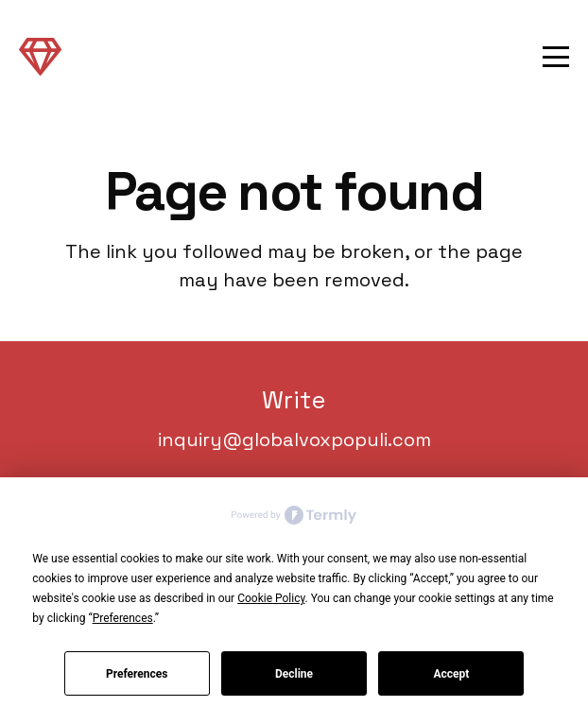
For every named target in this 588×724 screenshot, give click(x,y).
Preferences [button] (123, 618)
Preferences (137, 674)
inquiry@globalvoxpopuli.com (294, 440)
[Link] (40, 56)
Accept (451, 674)
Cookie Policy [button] (271, 598)
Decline (294, 674)
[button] (556, 57)
